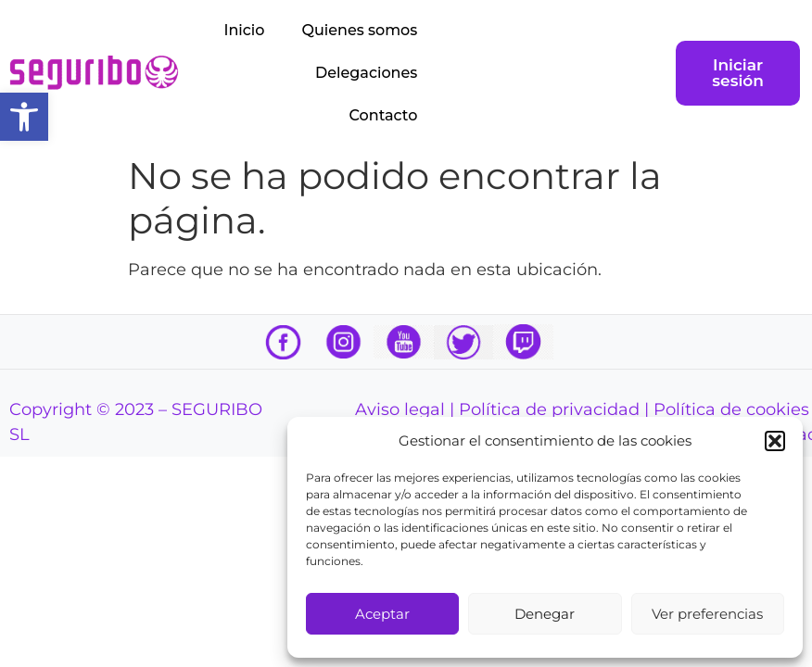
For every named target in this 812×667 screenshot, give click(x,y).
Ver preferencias (707, 614)
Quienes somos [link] (359, 30)
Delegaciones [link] (366, 73)
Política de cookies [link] (731, 409)
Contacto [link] (384, 115)
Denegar (545, 614)
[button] (775, 441)
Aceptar (382, 614)
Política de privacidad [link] (549, 409)
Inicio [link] (245, 30)
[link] (24, 117)
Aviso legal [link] (400, 409)
